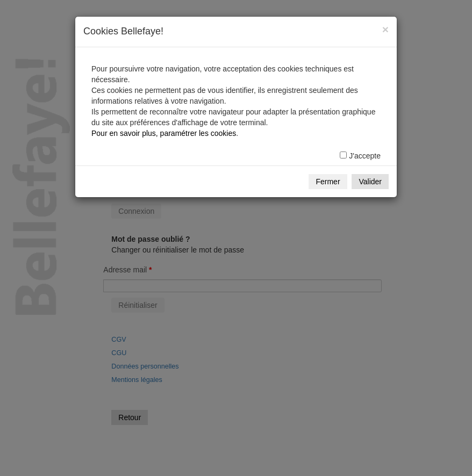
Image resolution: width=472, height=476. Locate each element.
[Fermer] (385, 29)
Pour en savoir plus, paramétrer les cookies (164, 133)
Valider (370, 182)
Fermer (328, 182)
